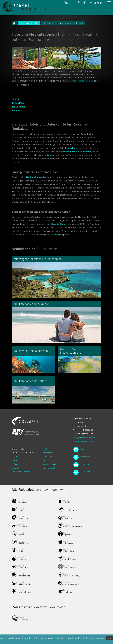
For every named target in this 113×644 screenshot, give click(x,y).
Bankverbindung (50, 464)
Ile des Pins (18, 103)
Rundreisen (49, 23)
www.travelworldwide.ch (84, 441)
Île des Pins (71, 148)
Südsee (55, 234)
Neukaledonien (34, 177)
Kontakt (15, 456)
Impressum (47, 456)
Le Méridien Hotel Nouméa (79, 81)
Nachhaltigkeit (49, 468)
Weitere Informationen (94, 638)
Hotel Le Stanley (59, 224)
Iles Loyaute (18, 107)
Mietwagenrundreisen (72, 23)
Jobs (45, 460)
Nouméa (16, 110)
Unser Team (17, 468)
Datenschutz (48, 453)
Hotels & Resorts (29, 23)
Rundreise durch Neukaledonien (75, 152)
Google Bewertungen (21, 472)
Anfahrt (15, 464)
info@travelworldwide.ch (84, 438)
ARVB (45, 449)
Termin (14, 460)
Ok (109, 638)
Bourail (16, 99)
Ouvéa (50, 155)
